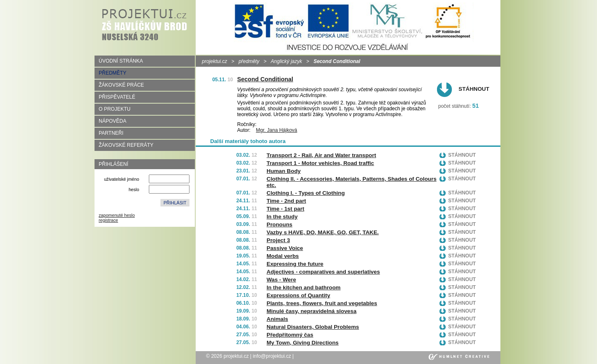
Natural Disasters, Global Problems (313, 327)
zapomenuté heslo (117, 215)
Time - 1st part (285, 209)
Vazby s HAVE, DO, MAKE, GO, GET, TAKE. (323, 232)
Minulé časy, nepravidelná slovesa (312, 311)
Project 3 (278, 240)
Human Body (284, 171)
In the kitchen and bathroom (303, 288)
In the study (282, 217)
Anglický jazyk (286, 61)
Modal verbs (283, 256)
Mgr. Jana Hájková (276, 130)
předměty (249, 61)
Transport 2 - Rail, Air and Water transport (321, 155)
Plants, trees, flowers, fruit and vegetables (322, 303)
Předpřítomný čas (290, 335)
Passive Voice (285, 248)
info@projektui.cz (272, 356)
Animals (277, 319)
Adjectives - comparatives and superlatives (323, 272)
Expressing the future (295, 264)
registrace (108, 220)
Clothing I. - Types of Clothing (306, 193)
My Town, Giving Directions (303, 343)
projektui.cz (215, 61)
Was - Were (281, 280)
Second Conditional (265, 79)
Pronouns (279, 224)
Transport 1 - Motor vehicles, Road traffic (320, 163)
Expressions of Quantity (298, 295)
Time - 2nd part (286, 201)
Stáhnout (474, 89)
